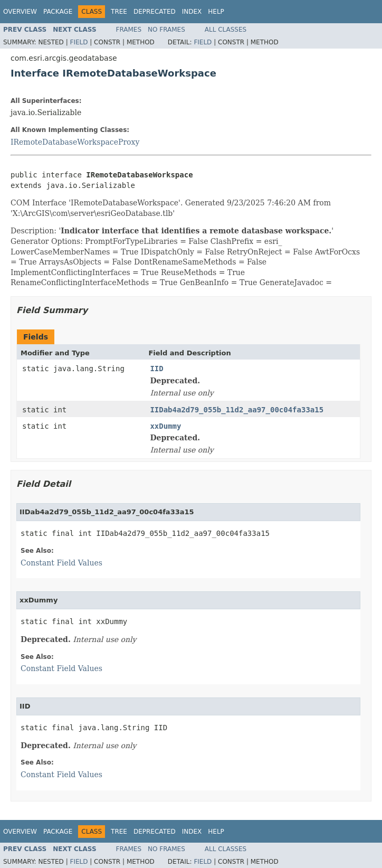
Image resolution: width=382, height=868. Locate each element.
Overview (20, 12)
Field (79, 42)
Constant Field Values (61, 563)
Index (192, 12)
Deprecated (155, 12)
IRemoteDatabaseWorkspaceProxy (75, 142)
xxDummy (165, 426)
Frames (129, 30)
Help (216, 12)
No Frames (166, 30)
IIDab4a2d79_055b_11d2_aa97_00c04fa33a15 (237, 410)
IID (156, 369)
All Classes (226, 30)
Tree (119, 12)
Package (58, 12)
